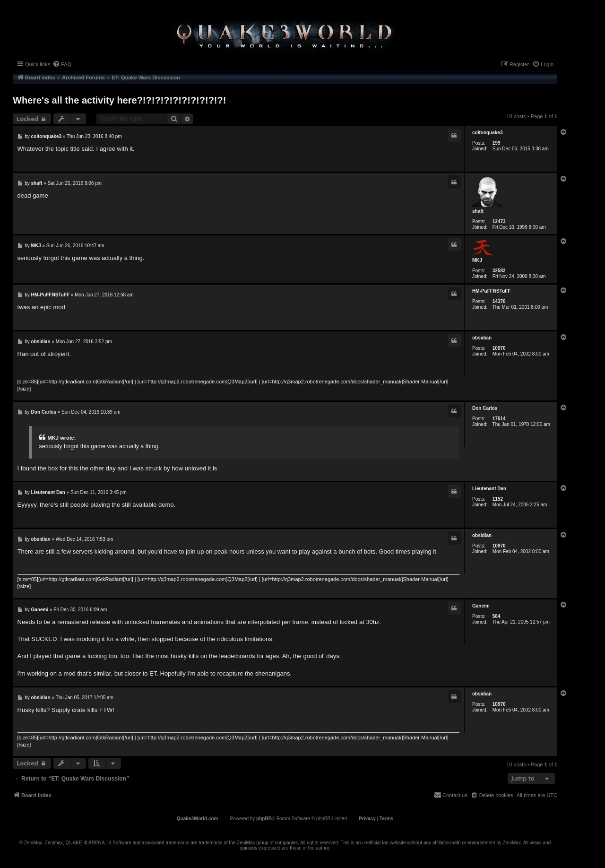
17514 (499, 419)
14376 (499, 301)
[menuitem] (62, 64)
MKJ (477, 260)
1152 (498, 499)
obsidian (482, 338)
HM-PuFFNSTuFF (491, 291)
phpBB (264, 819)
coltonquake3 (487, 133)
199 (497, 143)
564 (497, 616)
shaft (478, 211)
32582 (499, 271)
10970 (499, 348)
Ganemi (481, 606)
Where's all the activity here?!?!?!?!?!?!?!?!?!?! (119, 100)
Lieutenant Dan (489, 489)
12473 (499, 221)
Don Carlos (485, 408)
